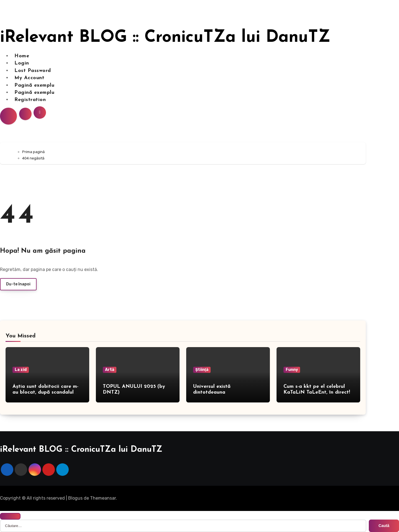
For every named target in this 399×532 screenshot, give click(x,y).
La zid (21, 370)
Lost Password (33, 71)
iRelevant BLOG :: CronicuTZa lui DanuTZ (165, 38)
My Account (29, 78)
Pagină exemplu (34, 85)
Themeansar (103, 498)
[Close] (10, 516)
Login (22, 63)
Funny (292, 370)
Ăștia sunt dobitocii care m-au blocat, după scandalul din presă (45, 392)
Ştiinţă (202, 370)
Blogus (75, 498)
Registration (30, 100)
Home (22, 56)
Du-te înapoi (18, 284)
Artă (110, 370)
